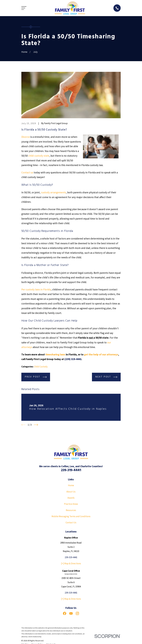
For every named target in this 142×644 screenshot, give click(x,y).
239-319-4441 (71, 470)
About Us (71, 492)
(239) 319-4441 (73, 359)
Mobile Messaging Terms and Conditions (71, 516)
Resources (71, 510)
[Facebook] (65, 613)
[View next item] (36, 425)
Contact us (27, 172)
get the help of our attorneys (101, 354)
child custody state (39, 156)
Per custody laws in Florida (36, 289)
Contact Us (71, 522)
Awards (71, 498)
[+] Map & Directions (71, 563)
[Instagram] (77, 613)
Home (71, 485)
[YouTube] (71, 613)
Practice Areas (71, 504)
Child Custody (41, 367)
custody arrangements (53, 192)
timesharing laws (55, 354)
